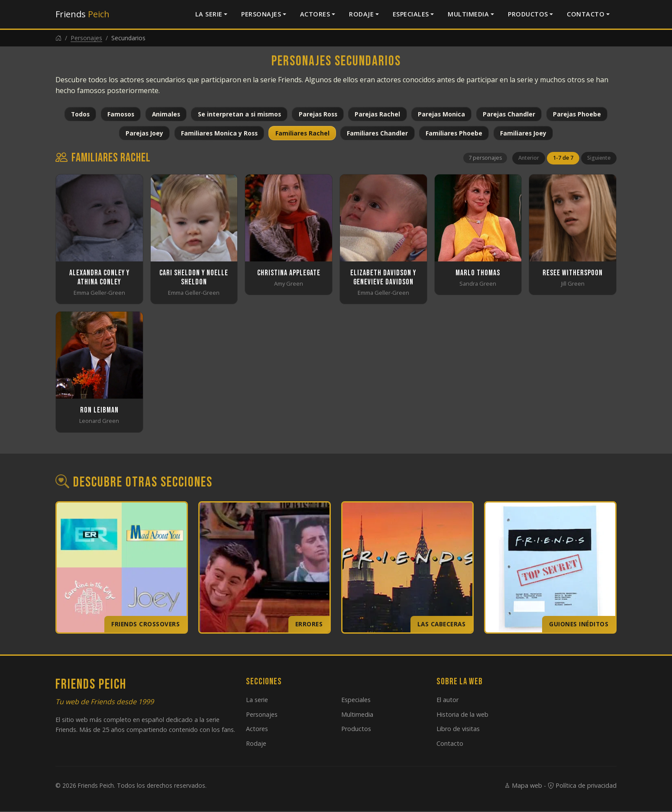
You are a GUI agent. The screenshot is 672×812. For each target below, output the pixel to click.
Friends (82, 14)
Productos (528, 14)
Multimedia (468, 14)
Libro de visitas (458, 730)
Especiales (411, 14)
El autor (447, 700)
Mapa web (523, 786)
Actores (315, 14)
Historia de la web (462, 715)
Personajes (261, 14)
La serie (209, 14)
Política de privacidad (582, 786)
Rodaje (361, 14)
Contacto (586, 14)
